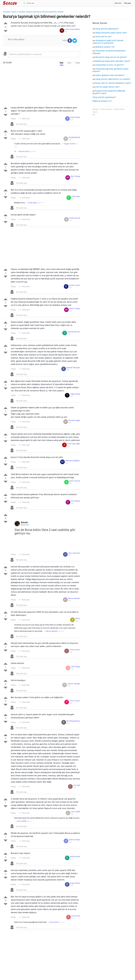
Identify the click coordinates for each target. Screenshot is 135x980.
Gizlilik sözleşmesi (107, 109)
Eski (62, 63)
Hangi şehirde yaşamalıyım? (107, 29)
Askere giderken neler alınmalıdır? (110, 75)
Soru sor (118, 3)
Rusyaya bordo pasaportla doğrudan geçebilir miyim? (109, 92)
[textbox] (44, 54)
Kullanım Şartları (119, 109)
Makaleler (96, 109)
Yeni (69, 63)
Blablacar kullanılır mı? (105, 47)
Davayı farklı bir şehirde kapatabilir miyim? (113, 83)
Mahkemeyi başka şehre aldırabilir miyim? (113, 61)
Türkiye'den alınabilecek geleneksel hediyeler (109, 52)
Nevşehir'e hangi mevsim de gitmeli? (111, 57)
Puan (78, 63)
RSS (94, 115)
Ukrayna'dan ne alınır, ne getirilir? (110, 65)
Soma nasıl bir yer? (104, 37)
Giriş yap (127, 3)
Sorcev (19, 4)
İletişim (95, 112)
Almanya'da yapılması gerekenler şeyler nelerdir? (111, 70)
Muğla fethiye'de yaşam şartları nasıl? (111, 33)
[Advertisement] (41, 86)
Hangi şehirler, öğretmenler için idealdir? (113, 79)
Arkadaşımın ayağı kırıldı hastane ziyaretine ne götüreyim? (108, 42)
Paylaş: (13, 119)
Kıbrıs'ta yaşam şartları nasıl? (108, 87)
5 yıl (66, 32)
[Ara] (29, 3)
